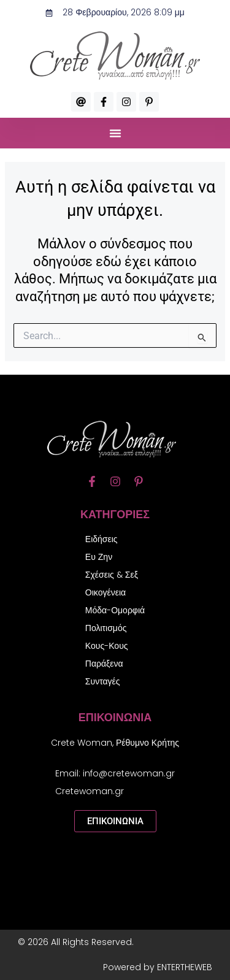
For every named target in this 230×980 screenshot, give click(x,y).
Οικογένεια (105, 592)
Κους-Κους (107, 646)
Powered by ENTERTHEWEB (158, 967)
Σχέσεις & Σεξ (112, 575)
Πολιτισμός (106, 628)
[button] (115, 133)
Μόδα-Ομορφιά (115, 610)
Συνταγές (103, 681)
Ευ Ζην (99, 557)
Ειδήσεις (102, 539)
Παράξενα (104, 664)
